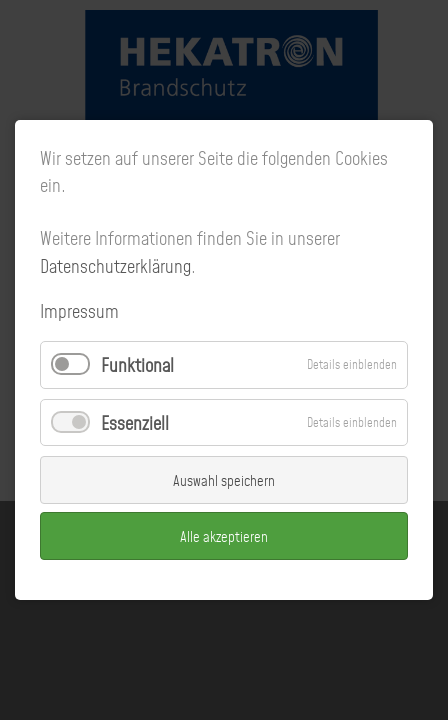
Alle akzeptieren (224, 536)
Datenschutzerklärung (115, 266)
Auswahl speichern (224, 480)
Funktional (137, 365)
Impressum (79, 311)
